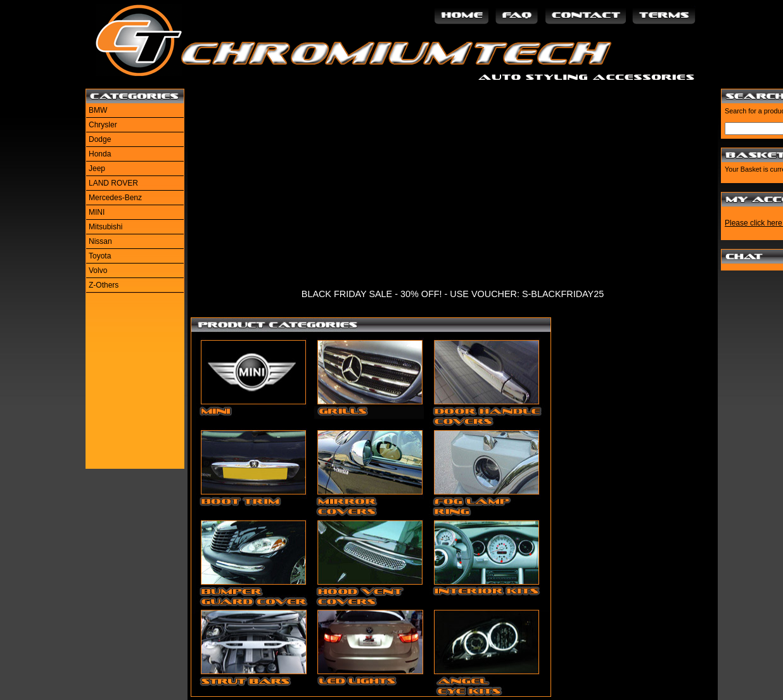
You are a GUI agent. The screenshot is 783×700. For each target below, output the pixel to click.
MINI (97, 212)
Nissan (100, 241)
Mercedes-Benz (115, 198)
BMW (98, 110)
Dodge (100, 139)
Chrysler (103, 125)
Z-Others (104, 285)
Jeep (97, 169)
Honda (100, 154)
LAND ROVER (113, 183)
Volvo (98, 270)
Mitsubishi (105, 227)
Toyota (100, 256)
